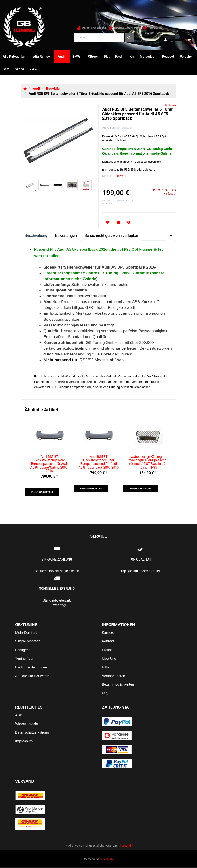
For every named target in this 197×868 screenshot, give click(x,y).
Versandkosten (114, 676)
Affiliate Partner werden (33, 676)
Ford (120, 57)
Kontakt (108, 641)
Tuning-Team (25, 659)
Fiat (107, 57)
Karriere (108, 633)
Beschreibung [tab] (36, 236)
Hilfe (106, 667)
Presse (107, 650)
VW (33, 69)
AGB (19, 715)
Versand (126, 846)
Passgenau (24, 650)
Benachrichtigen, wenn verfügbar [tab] (112, 236)
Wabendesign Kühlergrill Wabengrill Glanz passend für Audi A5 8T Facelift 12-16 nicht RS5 (148, 462)
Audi (62, 57)
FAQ (105, 693)
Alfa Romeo (43, 57)
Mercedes (148, 57)
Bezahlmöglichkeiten (118, 684)
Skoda (19, 69)
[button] (42, 492)
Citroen (93, 57)
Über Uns (109, 659)
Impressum (24, 741)
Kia (132, 57)
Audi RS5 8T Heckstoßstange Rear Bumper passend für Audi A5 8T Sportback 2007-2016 (99, 462)
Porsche (186, 57)
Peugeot (168, 57)
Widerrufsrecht (27, 724)
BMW (77, 57)
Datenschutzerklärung (32, 732)
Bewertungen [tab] (66, 236)
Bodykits (121, 176)
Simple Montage (28, 641)
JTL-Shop (107, 859)
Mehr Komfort (26, 633)
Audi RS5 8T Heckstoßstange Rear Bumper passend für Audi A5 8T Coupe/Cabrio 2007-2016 (49, 464)
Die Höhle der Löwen (31, 667)
